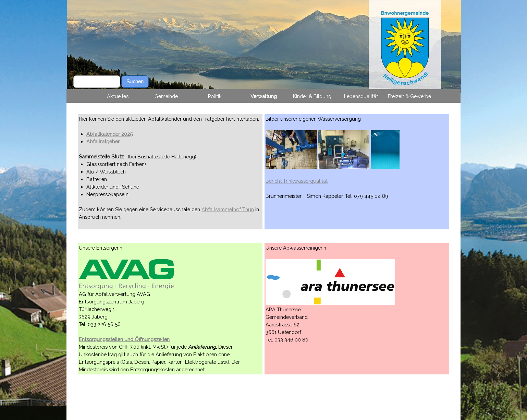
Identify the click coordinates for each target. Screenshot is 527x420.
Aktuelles (118, 96)
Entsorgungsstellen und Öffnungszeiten (124, 339)
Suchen (135, 81)
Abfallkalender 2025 (109, 134)
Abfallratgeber (103, 141)
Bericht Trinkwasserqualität (297, 181)
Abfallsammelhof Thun (228, 209)
